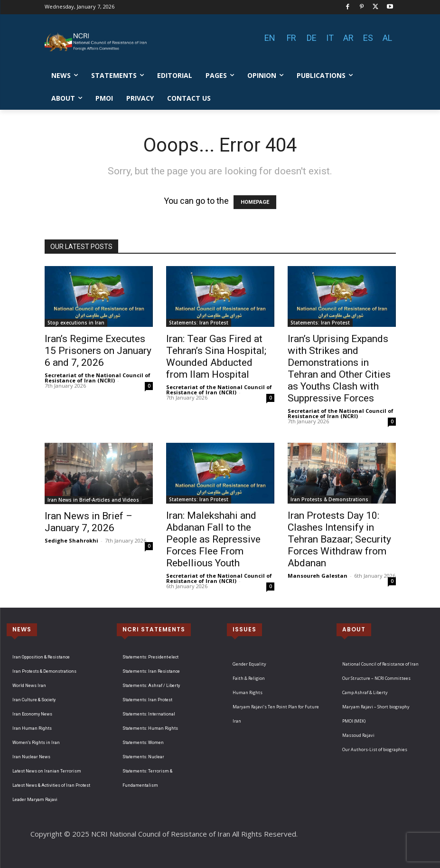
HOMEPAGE (255, 202)
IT (330, 38)
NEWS (22, 629)
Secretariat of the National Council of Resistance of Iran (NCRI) (98, 378)
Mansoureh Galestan (318, 576)
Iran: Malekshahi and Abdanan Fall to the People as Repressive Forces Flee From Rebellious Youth (213, 539)
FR (291, 38)
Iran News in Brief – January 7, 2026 (89, 522)
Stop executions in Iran (76, 323)
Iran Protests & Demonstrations (329, 499)
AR (348, 38)
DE (312, 38)
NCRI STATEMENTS (154, 629)
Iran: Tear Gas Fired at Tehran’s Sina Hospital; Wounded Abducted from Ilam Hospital (216, 357)
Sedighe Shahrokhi (71, 540)
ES (368, 38)
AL (387, 38)
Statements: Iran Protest (199, 323)
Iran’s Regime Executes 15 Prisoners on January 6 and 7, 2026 (98, 351)
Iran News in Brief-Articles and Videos (93, 500)
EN (270, 38)
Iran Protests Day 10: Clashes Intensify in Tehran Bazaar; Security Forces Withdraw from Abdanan (339, 539)
